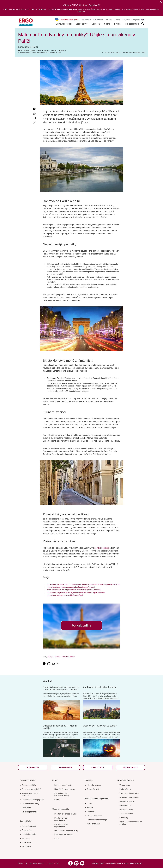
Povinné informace (94, 816)
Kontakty (117, 20)
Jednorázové (82, 24)
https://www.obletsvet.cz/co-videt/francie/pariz (65, 595)
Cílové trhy (124, 818)
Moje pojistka (136, 20)
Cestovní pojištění (64, 24)
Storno (107, 24)
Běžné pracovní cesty (63, 785)
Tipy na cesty (125, 785)
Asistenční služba (94, 789)
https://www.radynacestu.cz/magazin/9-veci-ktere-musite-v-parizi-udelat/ (76, 593)
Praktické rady (125, 789)
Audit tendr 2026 (94, 824)
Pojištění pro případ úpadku (66, 814)
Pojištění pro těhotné (30, 812)
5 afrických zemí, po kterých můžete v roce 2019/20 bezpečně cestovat (61, 688)
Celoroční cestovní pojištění (33, 800)
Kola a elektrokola (29, 826)
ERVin (57, 839)
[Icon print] (34, 127)
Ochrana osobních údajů (97, 820)
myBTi (57, 800)
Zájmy (143, 52)
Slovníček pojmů (126, 814)
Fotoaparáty (27, 830)
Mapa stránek (54, 863)
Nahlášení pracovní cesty (65, 789)
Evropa (126, 52)
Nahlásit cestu (98, 20)
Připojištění (26, 808)
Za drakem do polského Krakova (99, 687)
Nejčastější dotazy (127, 801)
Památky (137, 52)
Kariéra (90, 808)
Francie (131, 52)
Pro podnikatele (132, 24)
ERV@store (27, 846)
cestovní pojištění (102, 548)
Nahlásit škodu (86, 20)
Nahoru (21, 863)
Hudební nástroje (29, 834)
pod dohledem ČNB (134, 863)
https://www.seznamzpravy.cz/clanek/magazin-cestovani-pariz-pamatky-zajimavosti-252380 (84, 584)
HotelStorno (27, 842)
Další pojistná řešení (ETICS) (66, 831)
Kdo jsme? (126, 20)
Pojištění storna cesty (30, 804)
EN (143, 20)
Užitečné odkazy (126, 810)
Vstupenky (26, 838)
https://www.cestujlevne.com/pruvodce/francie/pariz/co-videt (71, 587)
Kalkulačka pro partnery (64, 835)
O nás (89, 803)
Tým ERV (118, 52)
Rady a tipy (109, 20)
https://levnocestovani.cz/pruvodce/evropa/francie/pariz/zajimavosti (74, 590)
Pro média (91, 812)
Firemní (118, 24)
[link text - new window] (34, 109)
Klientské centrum (94, 785)
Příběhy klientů (126, 806)
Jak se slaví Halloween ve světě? (100, 726)
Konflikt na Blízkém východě (70, 20)
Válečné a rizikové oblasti (130, 793)
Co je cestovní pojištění (31, 789)
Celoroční (96, 24)
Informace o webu (36, 863)
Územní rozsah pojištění (129, 797)
